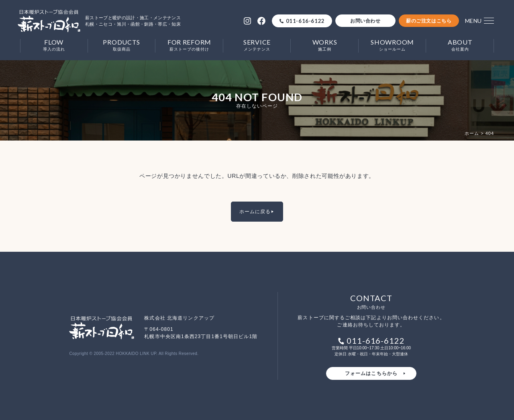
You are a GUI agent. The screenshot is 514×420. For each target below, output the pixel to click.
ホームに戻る (255, 212)
